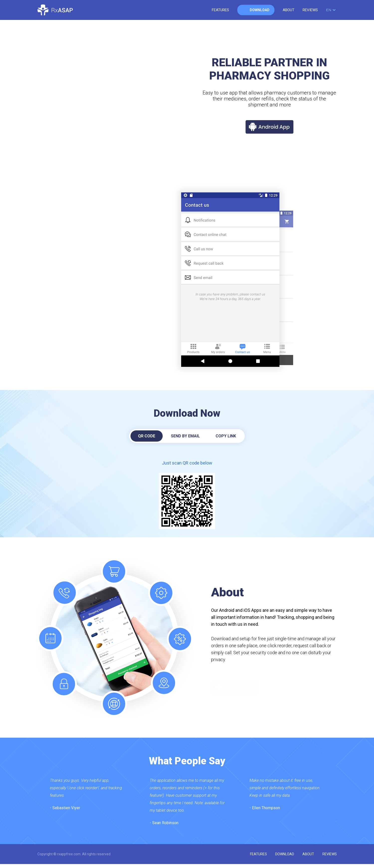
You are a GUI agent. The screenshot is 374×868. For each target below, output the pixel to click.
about (289, 10)
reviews (310, 10)
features (220, 10)
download (260, 10)
